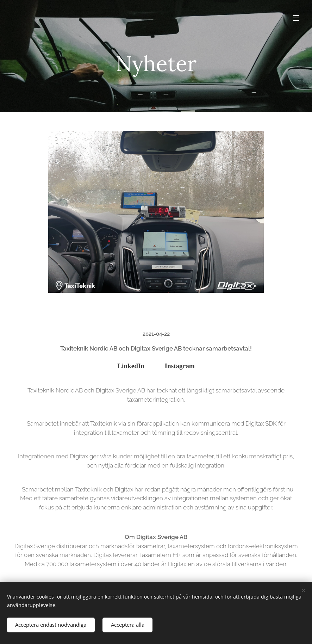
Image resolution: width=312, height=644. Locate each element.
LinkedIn (131, 366)
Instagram (180, 366)
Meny (296, 18)
